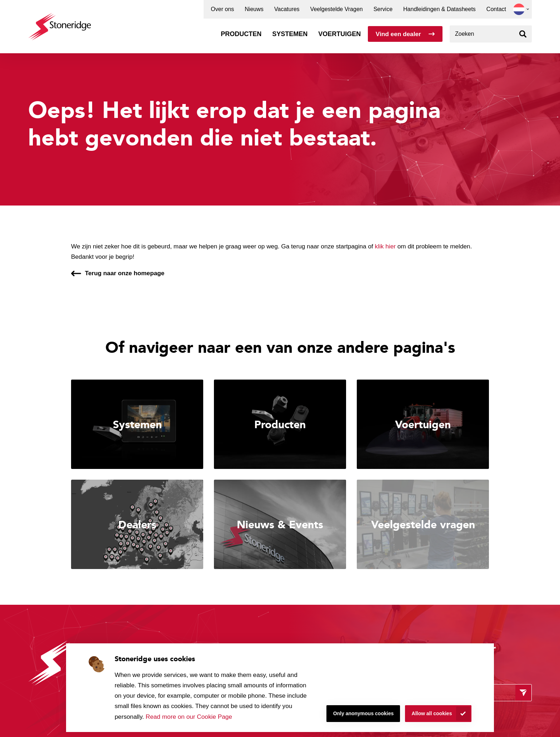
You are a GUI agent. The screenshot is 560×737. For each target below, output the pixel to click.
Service (383, 9)
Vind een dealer (398, 34)
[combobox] (491, 34)
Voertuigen (339, 34)
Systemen (290, 34)
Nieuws (254, 9)
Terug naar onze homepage (125, 273)
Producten (241, 34)
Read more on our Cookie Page (189, 717)
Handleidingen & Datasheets (439, 9)
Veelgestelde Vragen (337, 9)
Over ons (222, 9)
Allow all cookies (432, 713)
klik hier (385, 246)
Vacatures (287, 9)
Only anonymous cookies (364, 713)
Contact (496, 9)
